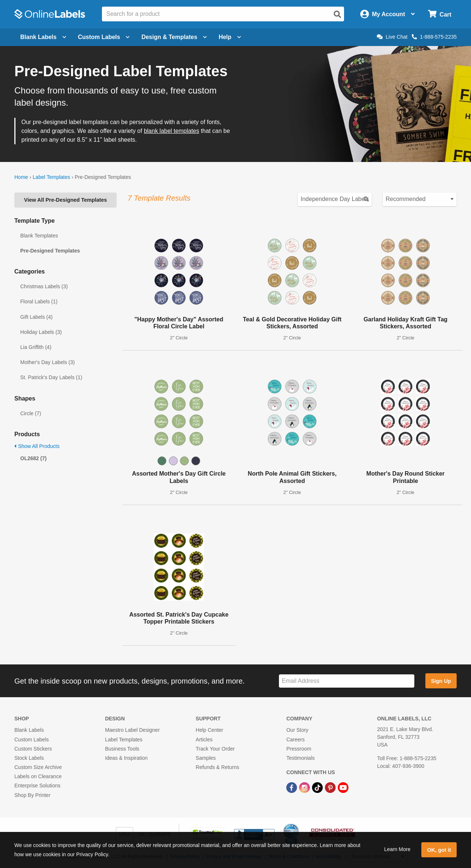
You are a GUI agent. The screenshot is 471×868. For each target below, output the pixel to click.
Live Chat (392, 37)
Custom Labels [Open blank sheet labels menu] (104, 37)
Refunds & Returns (217, 767)
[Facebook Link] (292, 787)
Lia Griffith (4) (36, 347)
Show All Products (37, 446)
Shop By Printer (32, 795)
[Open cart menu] (440, 14)
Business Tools (122, 749)
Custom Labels (31, 740)
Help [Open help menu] (230, 37)
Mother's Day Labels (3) (47, 362)
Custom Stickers (33, 749)
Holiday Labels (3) (41, 332)
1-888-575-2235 (434, 37)
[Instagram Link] (305, 787)
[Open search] (337, 14)
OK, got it (439, 850)
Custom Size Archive (38, 767)
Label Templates (52, 177)
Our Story (297, 730)
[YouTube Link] (343, 787)
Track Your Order (215, 749)
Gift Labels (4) (36, 317)
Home (21, 177)
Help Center (210, 730)
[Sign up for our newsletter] (347, 681)
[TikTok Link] (318, 787)
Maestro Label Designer (132, 730)
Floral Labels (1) (39, 301)
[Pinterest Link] (331, 787)
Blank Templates (39, 236)
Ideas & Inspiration (126, 758)
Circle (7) (31, 413)
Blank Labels (29, 730)
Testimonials (300, 758)
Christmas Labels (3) (44, 286)
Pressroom (299, 749)
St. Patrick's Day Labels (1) (51, 377)
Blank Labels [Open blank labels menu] (43, 37)
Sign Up (441, 681)
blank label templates (171, 131)
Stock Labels (29, 758)
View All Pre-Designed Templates (65, 200)
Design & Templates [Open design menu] (174, 37)
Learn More (397, 849)
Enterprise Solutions (37, 786)
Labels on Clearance (38, 776)
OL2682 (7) (33, 458)
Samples (206, 758)
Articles (204, 740)
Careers (295, 740)
